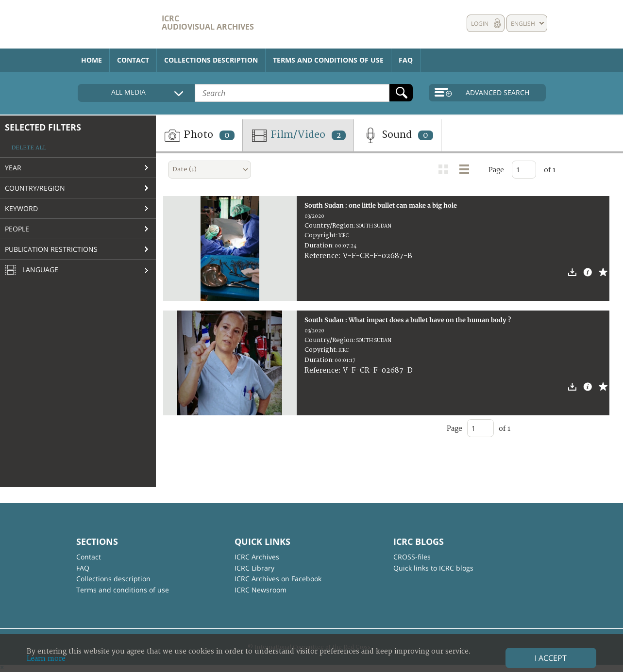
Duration (318, 246)
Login (480, 24)
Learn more (46, 659)
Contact (133, 60)
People (17, 229)
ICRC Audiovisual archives (208, 23)
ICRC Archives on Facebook (278, 579)
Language (32, 270)
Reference (321, 256)
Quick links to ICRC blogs (433, 568)
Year (13, 168)
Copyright (320, 235)
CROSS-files (412, 557)
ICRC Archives (257, 557)
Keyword (21, 208)
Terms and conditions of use (328, 60)
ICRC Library (254, 568)
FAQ (406, 60)
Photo (199, 135)
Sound (397, 135)
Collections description (211, 60)
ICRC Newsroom (261, 590)
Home (92, 60)
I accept (551, 658)
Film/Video (298, 135)
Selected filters (43, 127)
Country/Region (35, 188)
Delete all (29, 148)
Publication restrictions (51, 249)
